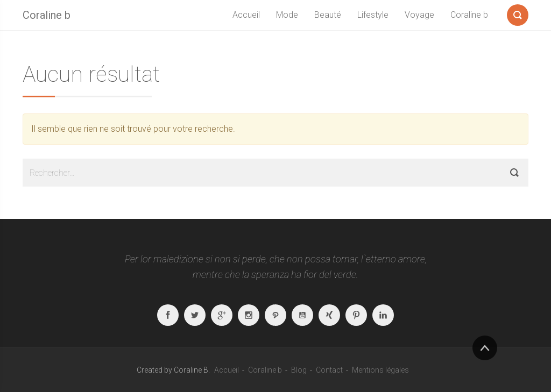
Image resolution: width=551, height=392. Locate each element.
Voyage (419, 15)
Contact (329, 370)
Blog (299, 370)
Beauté (328, 15)
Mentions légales (380, 370)
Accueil (246, 15)
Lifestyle (373, 15)
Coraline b (47, 15)
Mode (287, 15)
